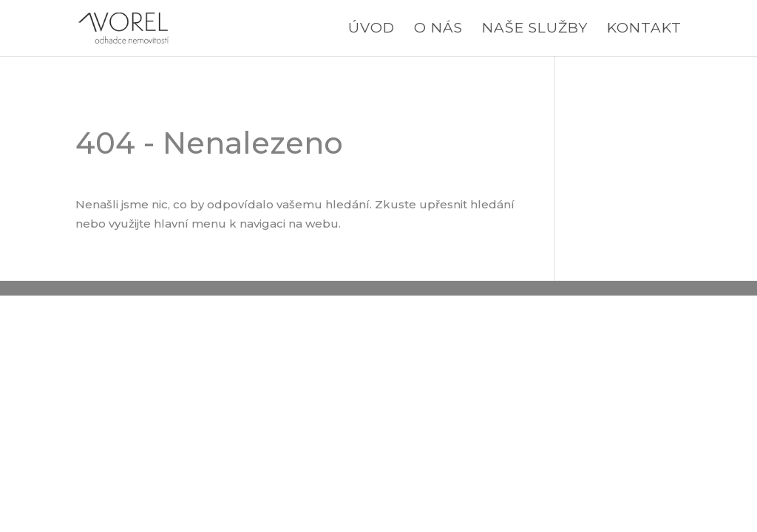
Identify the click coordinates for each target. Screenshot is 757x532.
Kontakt (644, 30)
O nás (438, 30)
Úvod (371, 30)
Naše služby (535, 30)
